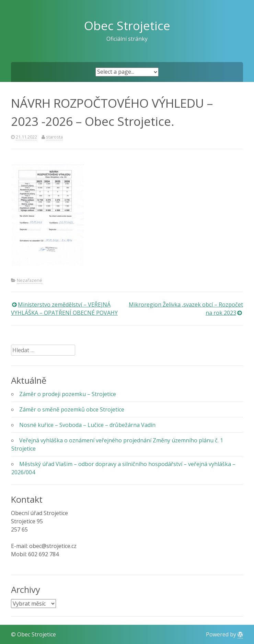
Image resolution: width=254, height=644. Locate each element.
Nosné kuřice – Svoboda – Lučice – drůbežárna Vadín (87, 425)
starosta (54, 137)
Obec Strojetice (127, 25)
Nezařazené (30, 280)
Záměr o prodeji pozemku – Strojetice (68, 394)
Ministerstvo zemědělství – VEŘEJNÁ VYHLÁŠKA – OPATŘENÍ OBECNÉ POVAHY (64, 309)
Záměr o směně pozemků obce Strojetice (72, 409)
